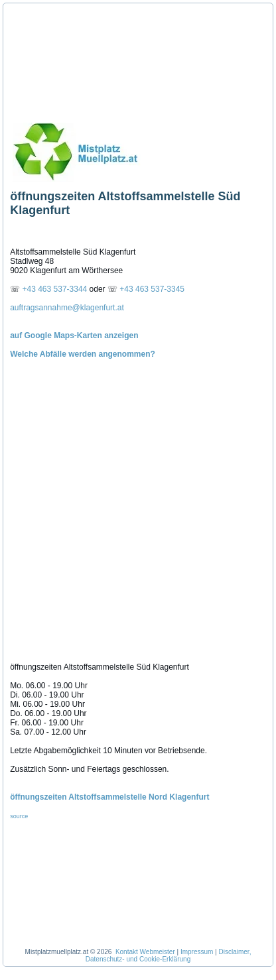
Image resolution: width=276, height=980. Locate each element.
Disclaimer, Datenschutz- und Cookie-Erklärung (169, 955)
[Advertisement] (70, 58)
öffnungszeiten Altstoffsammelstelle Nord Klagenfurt (109, 797)
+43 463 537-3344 (56, 289)
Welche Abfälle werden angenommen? (83, 354)
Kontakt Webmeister (145, 952)
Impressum (197, 952)
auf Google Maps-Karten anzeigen (74, 336)
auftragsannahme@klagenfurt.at (67, 308)
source (19, 816)
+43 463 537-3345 (152, 289)
